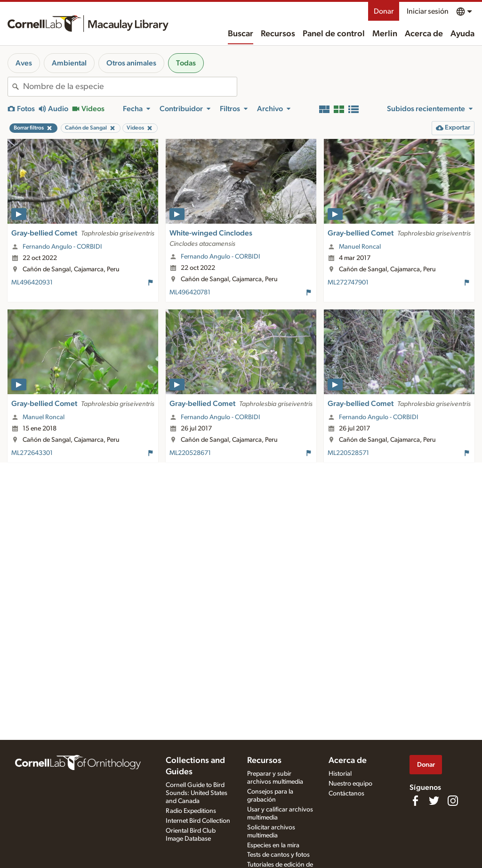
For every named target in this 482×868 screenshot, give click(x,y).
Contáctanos (346, 794)
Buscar (241, 34)
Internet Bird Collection (198, 821)
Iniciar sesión (428, 11)
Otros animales (131, 63)
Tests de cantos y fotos (278, 855)
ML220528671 (190, 453)
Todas (186, 63)
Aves (24, 63)
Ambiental (69, 63)
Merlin (385, 34)
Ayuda (462, 34)
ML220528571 (348, 453)
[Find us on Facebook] (415, 801)
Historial (340, 774)
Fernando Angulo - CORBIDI (62, 247)
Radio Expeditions (191, 811)
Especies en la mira (273, 845)
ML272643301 (32, 453)
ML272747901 (348, 283)
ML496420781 (190, 292)
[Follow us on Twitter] (434, 801)
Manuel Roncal (360, 247)
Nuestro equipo (350, 784)
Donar (384, 11)
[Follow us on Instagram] (453, 801)
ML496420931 (32, 283)
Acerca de (424, 34)
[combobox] (130, 87)
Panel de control (334, 34)
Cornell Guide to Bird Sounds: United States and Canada (197, 793)
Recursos (278, 34)
